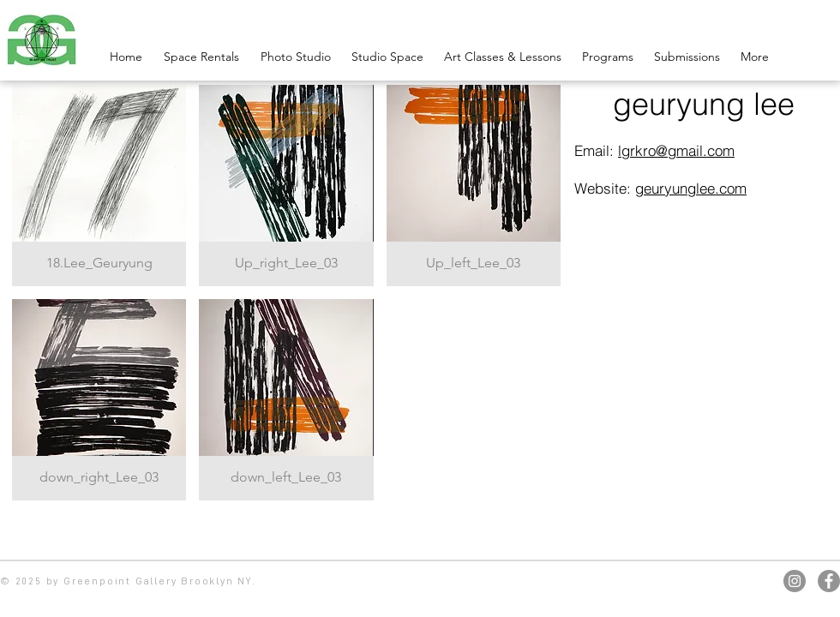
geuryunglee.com (691, 188)
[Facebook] (829, 581)
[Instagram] (795, 581)
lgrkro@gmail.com (676, 150)
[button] (99, 186)
